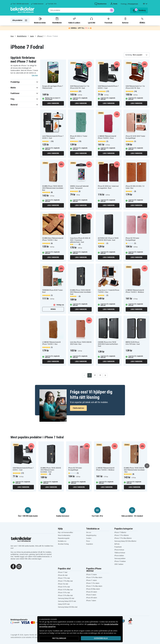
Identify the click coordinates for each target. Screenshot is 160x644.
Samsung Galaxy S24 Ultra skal (68, 607)
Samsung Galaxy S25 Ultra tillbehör (125, 541)
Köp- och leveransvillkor (65, 532)
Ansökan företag (63, 544)
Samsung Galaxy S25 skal (66, 598)
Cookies (89, 538)
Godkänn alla (101, 638)
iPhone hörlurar (119, 550)
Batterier (125, 20)
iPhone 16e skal (63, 584)
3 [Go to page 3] (100, 375)
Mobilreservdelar (40, 20)
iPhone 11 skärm (91, 580)
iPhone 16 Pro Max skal (65, 590)
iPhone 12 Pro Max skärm (94, 577)
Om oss (89, 532)
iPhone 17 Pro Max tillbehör (123, 538)
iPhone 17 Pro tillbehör (122, 535)
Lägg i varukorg (53, 103)
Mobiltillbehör (57, 20)
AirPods (117, 544)
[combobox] (81, 10)
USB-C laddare (119, 564)
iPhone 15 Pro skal (64, 593)
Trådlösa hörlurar (120, 553)
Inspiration (90, 544)
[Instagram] (19, 566)
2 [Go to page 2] (95, 375)
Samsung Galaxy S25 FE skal (67, 601)
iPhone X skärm (91, 595)
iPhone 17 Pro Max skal (65, 581)
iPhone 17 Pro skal (64, 578)
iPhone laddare (119, 556)
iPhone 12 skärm (91, 575)
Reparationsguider (64, 538)
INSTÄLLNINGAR (59, 638)
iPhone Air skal (63, 575)
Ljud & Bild (91, 20)
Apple (32, 36)
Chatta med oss (78, 408)
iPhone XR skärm (92, 598)
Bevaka (53, 309)
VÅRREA (142, 20)
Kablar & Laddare (74, 20)
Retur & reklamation (64, 535)
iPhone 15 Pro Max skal (65, 595)
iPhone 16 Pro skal (64, 587)
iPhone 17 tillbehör (120, 532)
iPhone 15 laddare (120, 561)
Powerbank (108, 20)
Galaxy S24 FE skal (64, 604)
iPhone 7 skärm (91, 601)
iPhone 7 (40, 36)
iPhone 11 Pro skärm (93, 583)
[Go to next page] (105, 375)
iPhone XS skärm (92, 592)
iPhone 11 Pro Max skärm (94, 586)
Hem (12, 36)
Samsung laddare (120, 558)
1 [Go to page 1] (90, 375)
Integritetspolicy (91, 535)
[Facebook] (13, 566)
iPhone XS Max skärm (93, 589)
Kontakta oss (62, 541)
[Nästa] (147, 466)
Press (88, 541)
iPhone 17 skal (63, 572)
